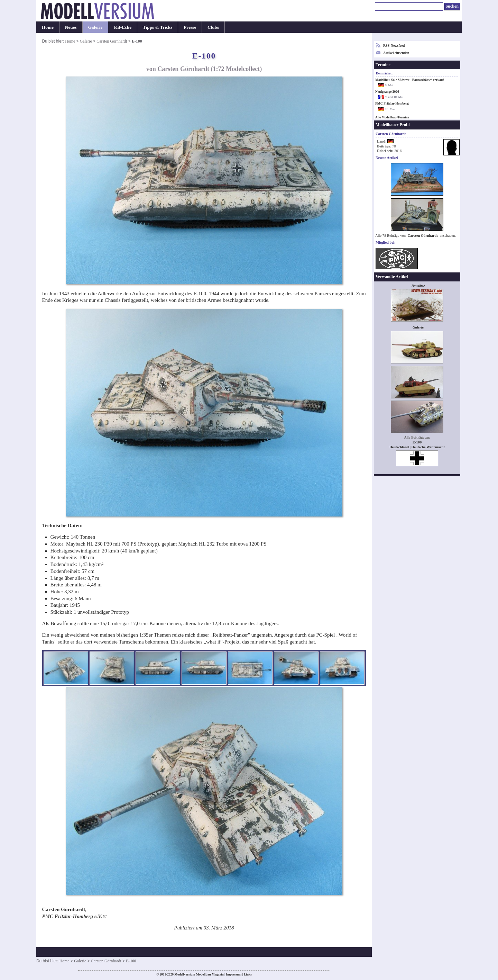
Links (248, 974)
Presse (190, 27)
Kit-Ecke (123, 27)
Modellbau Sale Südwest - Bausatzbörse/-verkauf (409, 80)
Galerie (95, 27)
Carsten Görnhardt (112, 41)
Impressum (234, 974)
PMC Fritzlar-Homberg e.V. (72, 916)
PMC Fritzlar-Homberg (392, 104)
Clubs (213, 27)
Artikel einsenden (396, 53)
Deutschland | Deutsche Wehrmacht (417, 447)
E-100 (417, 442)
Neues (71, 27)
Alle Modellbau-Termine (392, 117)
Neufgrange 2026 (387, 92)
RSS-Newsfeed (394, 46)
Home (48, 27)
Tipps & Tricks (158, 27)
